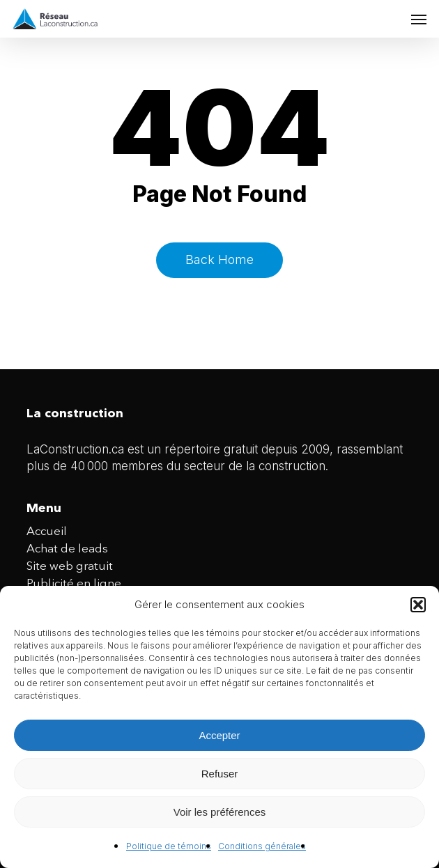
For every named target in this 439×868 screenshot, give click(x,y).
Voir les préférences (220, 812)
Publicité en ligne (74, 584)
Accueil (47, 532)
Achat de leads (67, 549)
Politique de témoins (169, 846)
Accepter (219, 735)
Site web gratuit (70, 567)
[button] (418, 605)
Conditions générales (262, 846)
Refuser (220, 774)
